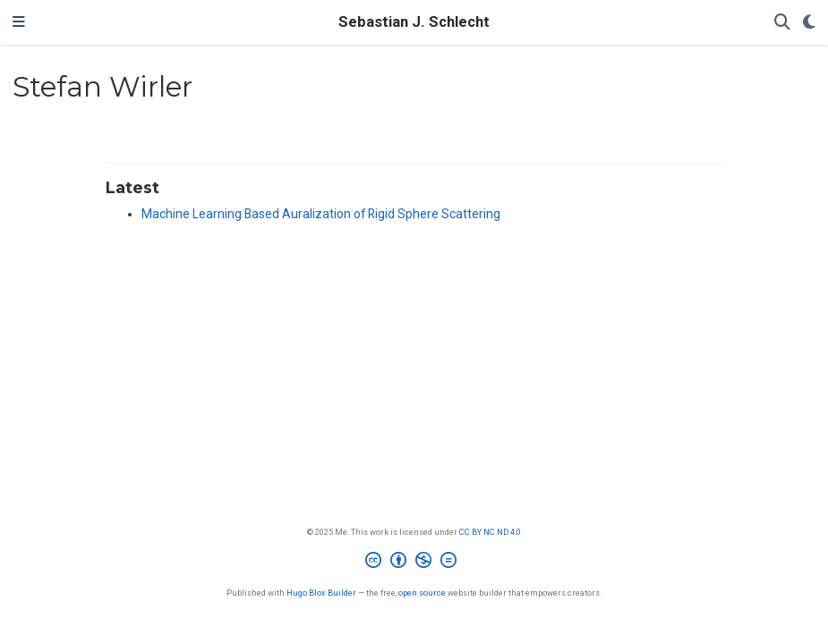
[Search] (782, 23)
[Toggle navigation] (19, 22)
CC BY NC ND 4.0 (490, 532)
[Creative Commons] (414, 563)
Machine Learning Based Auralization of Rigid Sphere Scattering (321, 214)
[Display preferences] (809, 23)
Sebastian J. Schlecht (414, 22)
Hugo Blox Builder (321, 593)
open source (422, 593)
